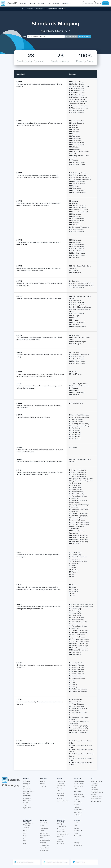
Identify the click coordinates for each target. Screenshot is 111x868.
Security (77, 843)
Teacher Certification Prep (96, 796)
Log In (99, 3)
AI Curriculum (78, 815)
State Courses (79, 794)
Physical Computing (61, 840)
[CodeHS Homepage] (10, 3)
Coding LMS (27, 784)
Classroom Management (61, 785)
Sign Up (106, 3)
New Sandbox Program (28, 825)
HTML (25, 836)
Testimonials (44, 828)
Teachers (43, 786)
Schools (43, 784)
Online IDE (27, 786)
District (42, 781)
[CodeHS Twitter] (15, 786)
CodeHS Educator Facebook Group (55, 862)
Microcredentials (96, 799)
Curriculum (78, 779)
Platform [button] (33, 3)
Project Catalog (79, 784)
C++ (24, 838)
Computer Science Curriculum (29, 792)
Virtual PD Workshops (94, 789)
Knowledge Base (45, 840)
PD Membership (96, 801)
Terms (76, 833)
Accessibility (78, 845)
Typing (25, 805)
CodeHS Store (79, 862)
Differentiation (61, 826)
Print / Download (85, 36)
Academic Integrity (63, 801)
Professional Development (27, 799)
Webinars (43, 843)
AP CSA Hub (78, 812)
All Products (27, 781)
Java (25, 833)
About (76, 823)
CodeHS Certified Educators (24, 862)
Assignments (61, 781)
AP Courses (78, 789)
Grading (60, 788)
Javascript (26, 828)
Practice (77, 805)
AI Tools (60, 798)
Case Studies (44, 823)
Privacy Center (79, 831)
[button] (24, 3)
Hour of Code (78, 802)
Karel (25, 843)
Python (25, 830)
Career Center (45, 848)
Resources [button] (67, 3)
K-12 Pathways (79, 786)
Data (59, 791)
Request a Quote (89, 3)
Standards (30, 9)
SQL (25, 841)
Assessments (61, 832)
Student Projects (45, 845)
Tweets (42, 831)
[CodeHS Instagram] (6, 786)
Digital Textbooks (79, 810)
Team (76, 826)
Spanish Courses (79, 797)
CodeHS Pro (27, 789)
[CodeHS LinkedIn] (9, 786)
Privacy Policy (78, 836)
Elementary (78, 792)
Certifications (27, 796)
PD (92, 779)
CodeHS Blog (44, 833)
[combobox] (46, 36)
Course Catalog (79, 781)
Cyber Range (27, 808)
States (42, 826)
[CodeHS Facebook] (3, 786)
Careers (77, 828)
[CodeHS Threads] (18, 786)
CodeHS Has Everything (61, 821)
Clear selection (71, 36)
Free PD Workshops (97, 792)
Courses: (23, 36)
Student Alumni (45, 851)
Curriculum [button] (42, 3)
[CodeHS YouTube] (12, 786)
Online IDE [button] (57, 3)
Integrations (61, 796)
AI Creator (26, 803)
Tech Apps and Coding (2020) (57, 9)
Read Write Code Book (45, 837)
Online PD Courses (97, 781)
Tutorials (77, 807)
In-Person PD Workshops (95, 785)
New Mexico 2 (40, 9)
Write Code (61, 793)
